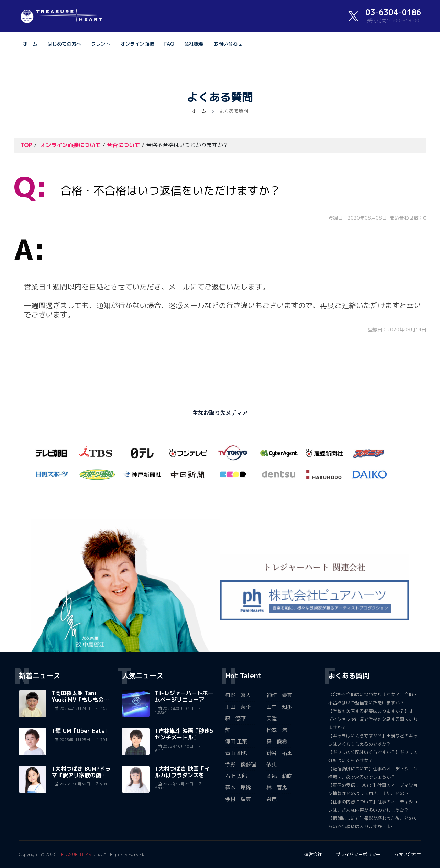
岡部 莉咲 (279, 776)
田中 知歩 (279, 707)
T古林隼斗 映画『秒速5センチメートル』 (184, 734)
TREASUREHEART (76, 854)
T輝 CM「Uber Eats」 (81, 731)
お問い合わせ (228, 44)
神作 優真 (279, 695)
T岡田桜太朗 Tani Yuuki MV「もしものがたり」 (80, 700)
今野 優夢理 (241, 764)
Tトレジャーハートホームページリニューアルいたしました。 (184, 700)
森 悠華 (235, 718)
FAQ (169, 44)
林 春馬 (277, 787)
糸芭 (272, 799)
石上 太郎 (236, 776)
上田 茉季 (238, 707)
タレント (101, 44)
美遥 (272, 718)
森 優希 (277, 741)
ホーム (30, 44)
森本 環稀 (238, 787)
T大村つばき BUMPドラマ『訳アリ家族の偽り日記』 (81, 775)
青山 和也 (236, 753)
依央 (272, 764)
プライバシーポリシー (358, 854)
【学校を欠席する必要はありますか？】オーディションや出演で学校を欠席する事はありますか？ (373, 719)
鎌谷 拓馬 (279, 753)
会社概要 (194, 44)
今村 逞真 (238, 799)
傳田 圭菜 (236, 741)
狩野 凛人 (238, 695)
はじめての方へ (64, 44)
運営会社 (313, 854)
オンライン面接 (137, 44)
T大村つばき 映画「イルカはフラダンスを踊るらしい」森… (182, 775)
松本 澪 (277, 730)
